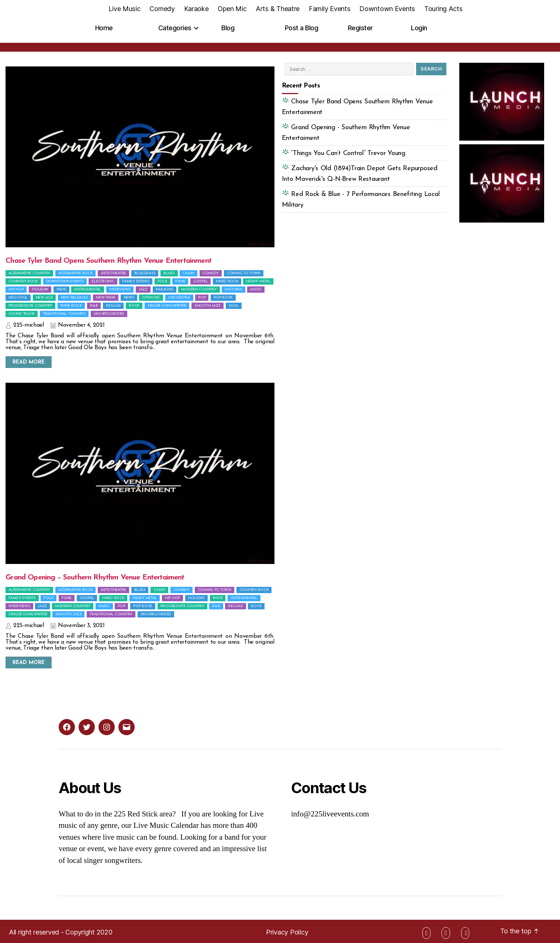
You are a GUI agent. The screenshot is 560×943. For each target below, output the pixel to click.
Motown (233, 290)
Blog (228, 28)
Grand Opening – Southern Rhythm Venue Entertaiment (95, 578)
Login (419, 28)
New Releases (75, 298)
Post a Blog (302, 28)
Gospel (201, 281)
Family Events (330, 9)
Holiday (40, 290)
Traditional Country (64, 314)
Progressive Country (30, 306)
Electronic (103, 281)
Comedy (162, 9)
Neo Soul (18, 298)
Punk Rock (71, 306)
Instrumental (88, 290)
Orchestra (179, 298)
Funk (180, 281)
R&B (94, 306)
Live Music (124, 9)
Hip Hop (16, 290)
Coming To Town (244, 273)
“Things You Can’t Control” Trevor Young (347, 153)
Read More (29, 362)
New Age (44, 298)
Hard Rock (227, 281)
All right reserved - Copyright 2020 (61, 932)
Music (256, 290)
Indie (61, 290)
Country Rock (23, 281)
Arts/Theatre (113, 273)
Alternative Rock (76, 273)
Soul (234, 306)
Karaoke (196, 9)
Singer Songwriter (167, 306)
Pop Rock (223, 298)
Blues (169, 273)
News (129, 298)
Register (360, 28)
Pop (202, 298)
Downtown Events (387, 9)
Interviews (120, 290)
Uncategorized (109, 314)
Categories (175, 28)
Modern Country (199, 290)
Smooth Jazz (208, 306)
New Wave (106, 298)
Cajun (189, 273)
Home (104, 28)
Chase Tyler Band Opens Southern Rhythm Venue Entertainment (108, 261)
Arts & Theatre (278, 9)
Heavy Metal (258, 281)
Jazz (143, 290)
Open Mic (232, 9)
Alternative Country (29, 273)
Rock (134, 306)
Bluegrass (145, 273)
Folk (163, 281)
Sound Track (22, 314)
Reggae (113, 306)
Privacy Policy (287, 932)
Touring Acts (443, 9)
